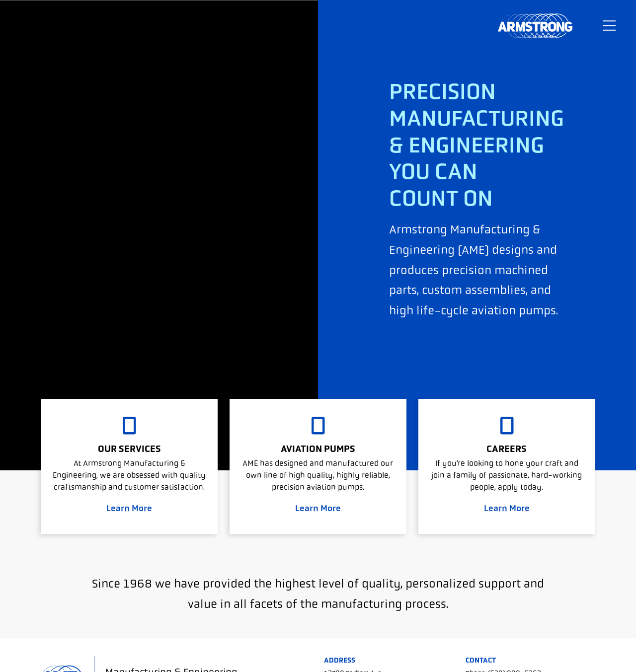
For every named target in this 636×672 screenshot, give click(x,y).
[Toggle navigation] (609, 26)
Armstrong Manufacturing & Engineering (535, 26)
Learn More (129, 508)
